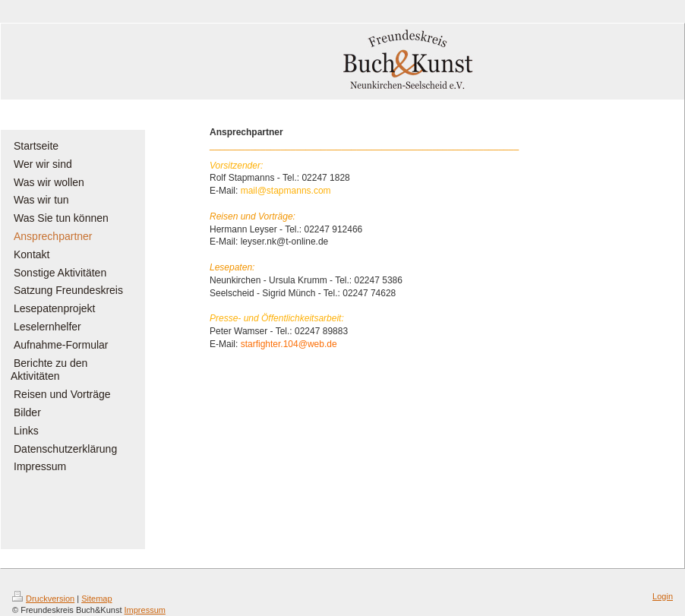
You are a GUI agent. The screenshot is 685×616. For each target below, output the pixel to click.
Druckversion (43, 599)
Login (663, 596)
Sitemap (96, 599)
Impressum (145, 610)
